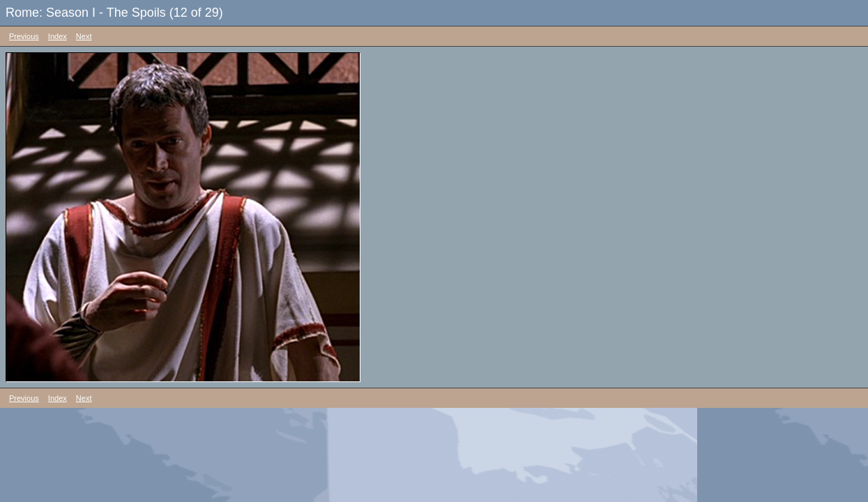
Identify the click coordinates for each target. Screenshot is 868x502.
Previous (24, 36)
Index (58, 36)
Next (84, 36)
